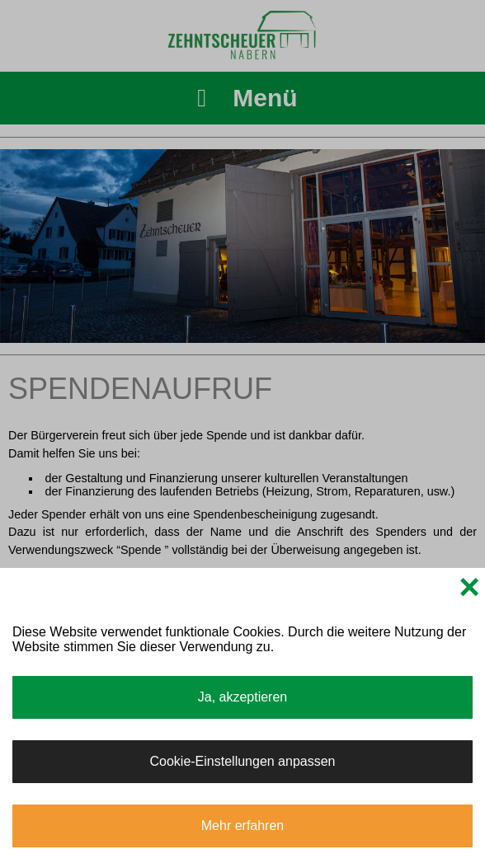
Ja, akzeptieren (243, 697)
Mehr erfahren (243, 826)
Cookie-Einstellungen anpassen (242, 761)
